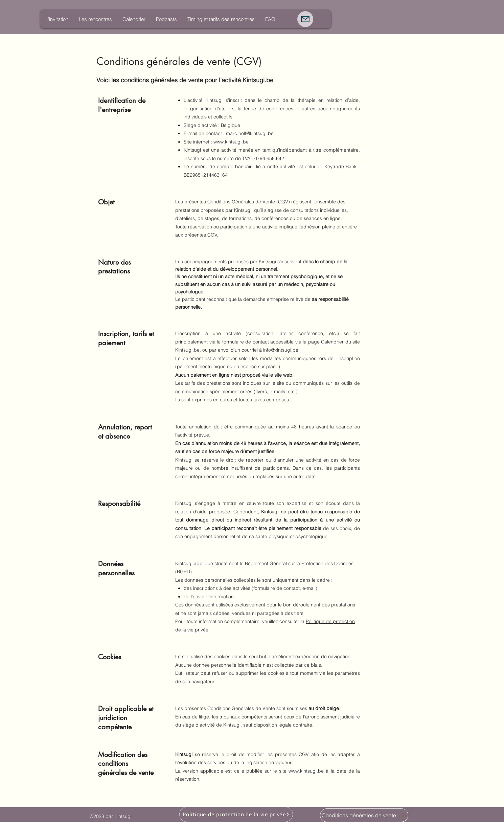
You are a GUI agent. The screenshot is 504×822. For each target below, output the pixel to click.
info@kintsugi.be (281, 350)
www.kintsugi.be (231, 142)
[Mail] (305, 19)
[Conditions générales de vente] (364, 815)
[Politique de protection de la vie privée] (236, 814)
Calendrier (332, 342)
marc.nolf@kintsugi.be (250, 133)
